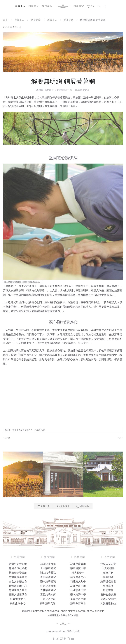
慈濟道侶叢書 (108, 582)
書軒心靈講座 (108, 595)
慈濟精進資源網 (18, 573)
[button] (99, 6)
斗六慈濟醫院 (48, 586)
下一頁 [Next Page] (119, 438)
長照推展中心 (18, 603)
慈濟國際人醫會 (18, 590)
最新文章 (43, 506)
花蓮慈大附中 (78, 582)
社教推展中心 (18, 599)
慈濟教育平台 (78, 603)
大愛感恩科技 (108, 603)
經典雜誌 (108, 577)
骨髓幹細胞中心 (18, 586)
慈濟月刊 (108, 573)
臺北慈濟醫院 (48, 577)
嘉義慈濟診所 (48, 595)
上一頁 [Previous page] (7, 438)
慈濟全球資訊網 (18, 564)
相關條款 (83, 506)
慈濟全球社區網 (18, 568)
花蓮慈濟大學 (78, 564)
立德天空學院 (108, 599)
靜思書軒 (108, 590)
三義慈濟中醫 (48, 599)
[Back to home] (63, 6)
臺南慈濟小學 (78, 599)
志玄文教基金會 (18, 582)
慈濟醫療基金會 (18, 577)
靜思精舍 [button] (34, 6)
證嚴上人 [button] (20, 6)
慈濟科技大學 (78, 568)
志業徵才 (63, 506)
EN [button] (91, 6)
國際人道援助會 (18, 595)
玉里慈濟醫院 (48, 568)
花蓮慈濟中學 (78, 586)
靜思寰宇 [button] (79, 6)
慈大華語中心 (78, 577)
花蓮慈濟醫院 (48, 564)
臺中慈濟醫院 (48, 582)
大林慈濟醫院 (48, 590)
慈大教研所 (78, 573)
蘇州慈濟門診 (48, 603)
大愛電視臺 (108, 568)
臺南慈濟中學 (78, 595)
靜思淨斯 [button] (47, 6)
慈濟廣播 (108, 586)
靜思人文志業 (108, 564)
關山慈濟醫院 (48, 573)
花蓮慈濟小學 (78, 590)
